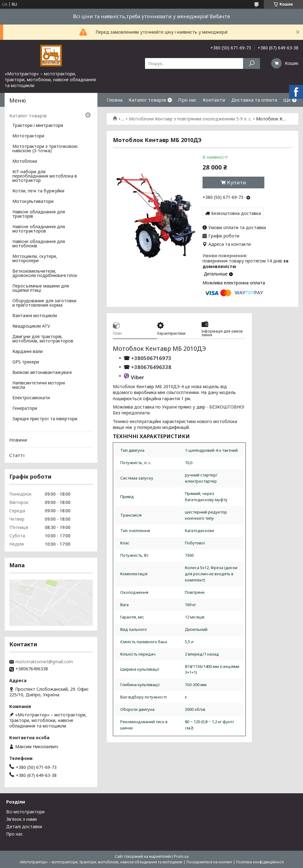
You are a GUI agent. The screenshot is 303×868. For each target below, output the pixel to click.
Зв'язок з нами (21, 819)
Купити (237, 182)
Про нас (187, 100)
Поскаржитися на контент (209, 862)
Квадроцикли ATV (31, 326)
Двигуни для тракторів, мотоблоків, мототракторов (43, 339)
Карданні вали (28, 352)
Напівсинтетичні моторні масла (39, 385)
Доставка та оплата (254, 100)
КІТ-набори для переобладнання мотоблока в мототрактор (45, 176)
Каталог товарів (147, 100)
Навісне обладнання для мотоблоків (39, 244)
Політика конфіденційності (260, 862)
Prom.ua (181, 856)
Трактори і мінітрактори (38, 126)
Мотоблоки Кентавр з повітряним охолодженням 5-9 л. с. (190, 119)
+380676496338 (151, 367)
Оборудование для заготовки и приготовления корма (44, 303)
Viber (137, 377)
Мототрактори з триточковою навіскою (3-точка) (45, 149)
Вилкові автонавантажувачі (42, 373)
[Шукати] (252, 63)
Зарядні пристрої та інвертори (45, 419)
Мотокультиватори (33, 202)
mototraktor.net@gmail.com (44, 662)
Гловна (115, 100)
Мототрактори (28, 136)
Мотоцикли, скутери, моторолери (35, 259)
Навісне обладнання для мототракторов (39, 229)
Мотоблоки (25, 161)
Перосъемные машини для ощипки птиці (41, 288)
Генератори (25, 409)
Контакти (214, 100)
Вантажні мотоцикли (35, 316)
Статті (17, 455)
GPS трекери (26, 362)
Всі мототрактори (25, 812)
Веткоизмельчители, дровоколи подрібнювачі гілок (45, 274)
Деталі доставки (24, 826)
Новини (18, 440)
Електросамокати (31, 398)
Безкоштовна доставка (236, 213)
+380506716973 (151, 358)
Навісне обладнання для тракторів (39, 214)
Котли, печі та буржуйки (38, 191)
